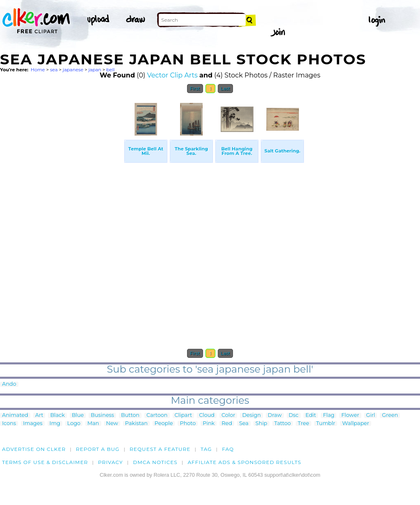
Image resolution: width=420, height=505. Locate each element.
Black (57, 415)
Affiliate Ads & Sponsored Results (244, 462)
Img (55, 424)
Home (38, 70)
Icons (9, 424)
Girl (371, 415)
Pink (209, 424)
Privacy (111, 462)
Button (130, 415)
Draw (275, 415)
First (195, 89)
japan (95, 70)
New (112, 424)
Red (227, 424)
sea (54, 70)
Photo (188, 424)
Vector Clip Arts (172, 75)
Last (225, 89)
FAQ (228, 449)
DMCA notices (155, 462)
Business (102, 415)
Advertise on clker (34, 449)
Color (228, 415)
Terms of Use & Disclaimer (45, 462)
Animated (15, 415)
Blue (78, 415)
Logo (74, 424)
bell (110, 70)
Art (39, 415)
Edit (311, 415)
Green (390, 415)
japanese (73, 70)
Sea (244, 424)
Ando (9, 384)
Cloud (207, 415)
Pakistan (136, 424)
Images (33, 424)
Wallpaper (356, 424)
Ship (261, 424)
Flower (350, 415)
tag (206, 449)
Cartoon (157, 415)
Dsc (294, 415)
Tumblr (326, 424)
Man (93, 424)
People (164, 424)
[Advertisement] (62, 221)
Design (251, 415)
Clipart (184, 415)
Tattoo (283, 424)
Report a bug (98, 449)
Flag (329, 415)
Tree (304, 424)
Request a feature (160, 449)
